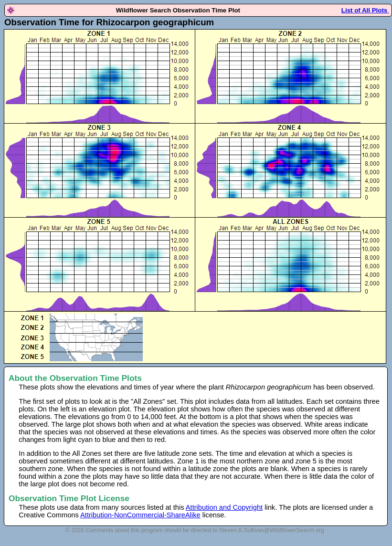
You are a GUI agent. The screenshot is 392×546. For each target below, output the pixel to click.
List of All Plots (365, 10)
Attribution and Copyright (224, 507)
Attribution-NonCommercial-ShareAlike (140, 515)
